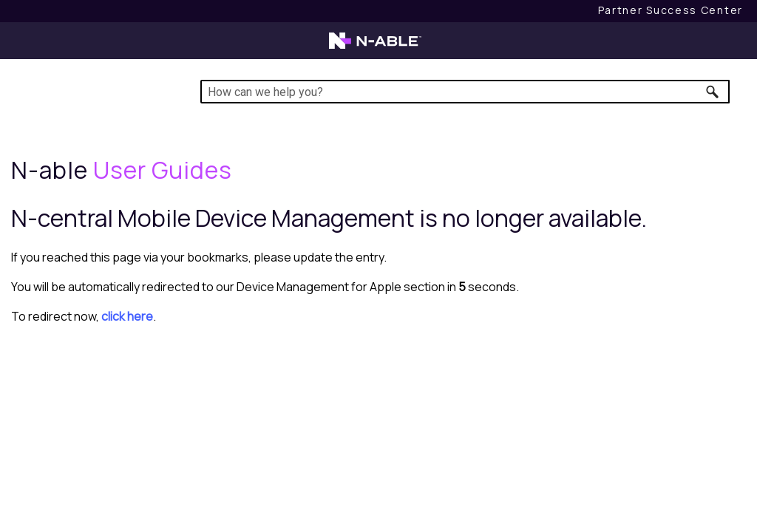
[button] (713, 92)
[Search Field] (465, 92)
